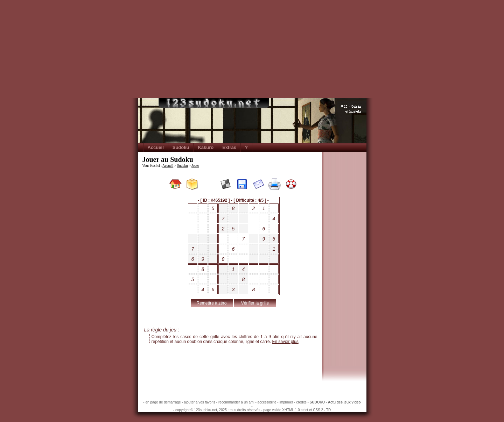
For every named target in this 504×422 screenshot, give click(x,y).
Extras (229, 147)
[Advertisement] (252, 49)
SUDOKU (317, 402)
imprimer (286, 402)
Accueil (156, 147)
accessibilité (267, 402)
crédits (301, 402)
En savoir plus (285, 342)
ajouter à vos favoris (199, 402)
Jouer (195, 166)
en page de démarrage (163, 402)
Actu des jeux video (344, 402)
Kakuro (206, 147)
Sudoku (181, 147)
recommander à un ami (236, 402)
